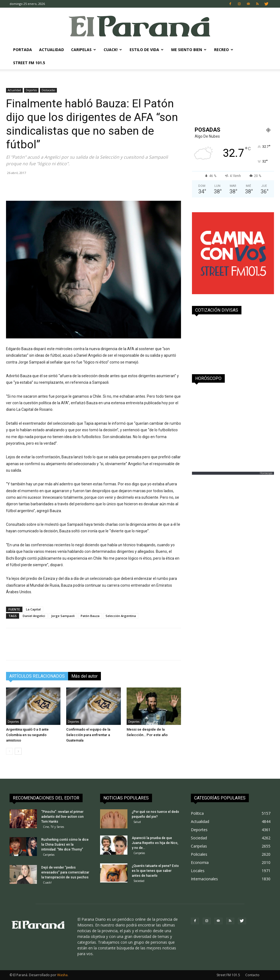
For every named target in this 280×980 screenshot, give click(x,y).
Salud (137, 822)
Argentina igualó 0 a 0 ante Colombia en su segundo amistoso (27, 735)
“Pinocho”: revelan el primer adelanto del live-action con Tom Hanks (62, 817)
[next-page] (18, 751)
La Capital (33, 609)
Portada (23, 50)
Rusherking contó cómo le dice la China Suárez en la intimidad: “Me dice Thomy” (65, 845)
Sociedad (139, 881)
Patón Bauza (90, 616)
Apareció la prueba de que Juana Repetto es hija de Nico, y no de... (155, 843)
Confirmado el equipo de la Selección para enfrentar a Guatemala (88, 735)
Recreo (224, 50)
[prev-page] (9, 751)
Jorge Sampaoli (63, 616)
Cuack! (113, 50)
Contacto (252, 975)
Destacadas (48, 90)
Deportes (31, 90)
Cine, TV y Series (53, 827)
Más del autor (84, 676)
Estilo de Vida (147, 50)
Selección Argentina (121, 616)
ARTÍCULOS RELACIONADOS (37, 676)
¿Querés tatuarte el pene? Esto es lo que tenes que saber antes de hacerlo (155, 871)
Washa (62, 975)
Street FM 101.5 (29, 63)
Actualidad (52, 50)
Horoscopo (266, 473)
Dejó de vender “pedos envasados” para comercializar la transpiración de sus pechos (65, 872)
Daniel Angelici (34, 616)
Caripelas (84, 50)
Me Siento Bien (189, 50)
